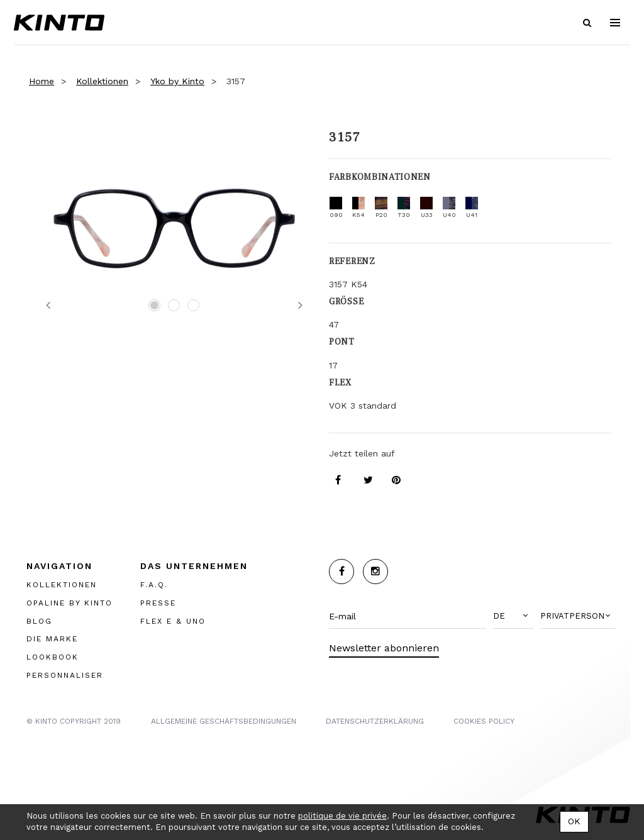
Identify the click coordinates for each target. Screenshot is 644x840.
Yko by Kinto (177, 81)
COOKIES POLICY (484, 721)
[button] (513, 616)
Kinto (59, 23)
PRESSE (158, 603)
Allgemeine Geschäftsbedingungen (224, 721)
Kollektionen (102, 81)
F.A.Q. (154, 585)
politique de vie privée (342, 816)
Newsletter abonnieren (384, 648)
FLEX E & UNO (173, 621)
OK (574, 821)
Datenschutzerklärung (375, 721)
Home (42, 81)
